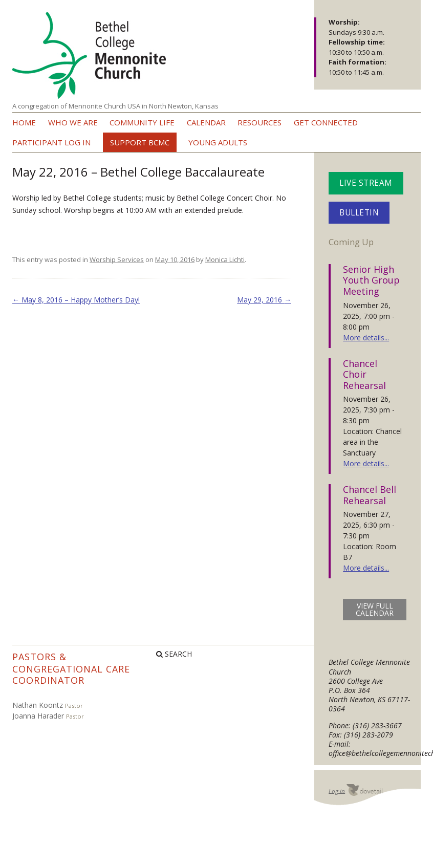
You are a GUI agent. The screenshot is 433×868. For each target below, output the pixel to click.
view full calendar (375, 609)
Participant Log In (51, 142)
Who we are (73, 122)
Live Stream (366, 183)
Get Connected (326, 122)
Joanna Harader (38, 716)
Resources (259, 122)
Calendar (206, 122)
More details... (366, 338)
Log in (337, 790)
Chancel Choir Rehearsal (364, 374)
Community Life (142, 122)
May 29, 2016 (264, 300)
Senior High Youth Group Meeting (371, 280)
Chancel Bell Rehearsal (370, 495)
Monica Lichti (225, 259)
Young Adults (218, 142)
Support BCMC (140, 142)
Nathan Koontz (38, 705)
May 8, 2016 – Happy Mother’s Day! (76, 300)
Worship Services (117, 259)
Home (24, 122)
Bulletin (359, 213)
